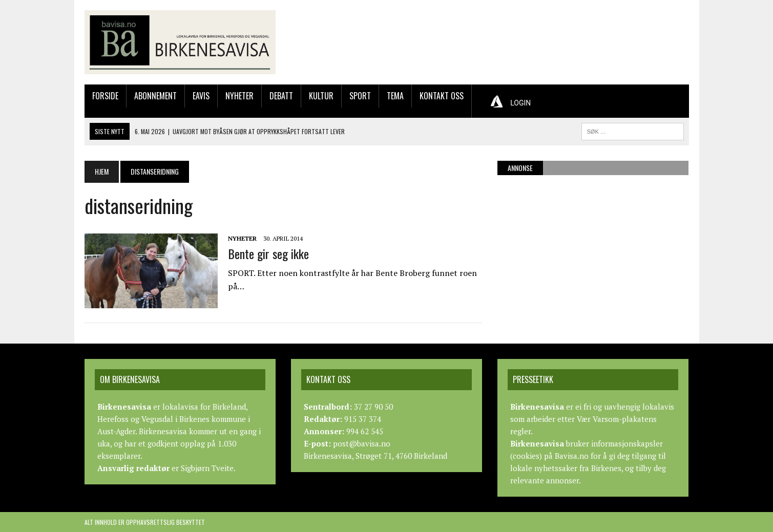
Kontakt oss (442, 96)
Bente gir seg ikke (268, 253)
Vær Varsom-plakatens (617, 419)
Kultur (321, 96)
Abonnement (155, 96)
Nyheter (239, 96)
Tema (395, 96)
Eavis (201, 96)
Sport (360, 96)
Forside (105, 96)
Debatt (281, 96)
